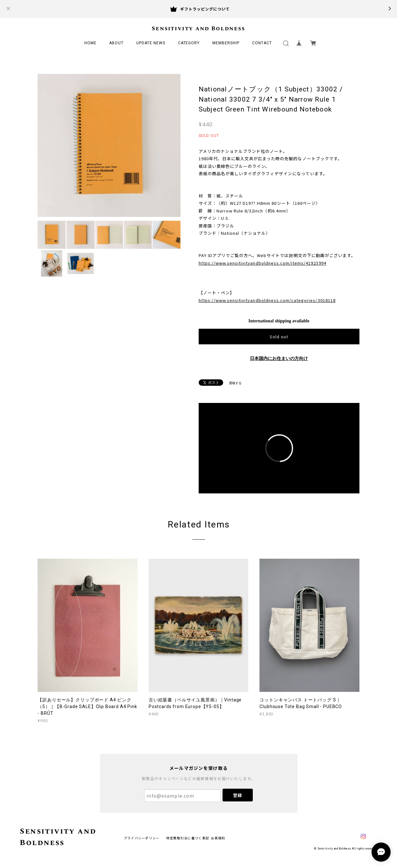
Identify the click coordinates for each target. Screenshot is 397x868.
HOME (90, 43)
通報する (235, 383)
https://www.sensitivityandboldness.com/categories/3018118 (267, 300)
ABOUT (116, 43)
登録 (237, 795)
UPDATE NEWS (151, 43)
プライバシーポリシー (142, 838)
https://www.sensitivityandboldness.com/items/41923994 (262, 263)
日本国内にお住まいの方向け (279, 359)
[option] (109, 145)
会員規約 (218, 838)
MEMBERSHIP (226, 43)
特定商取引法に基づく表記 (188, 838)
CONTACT (262, 43)
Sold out (279, 337)
